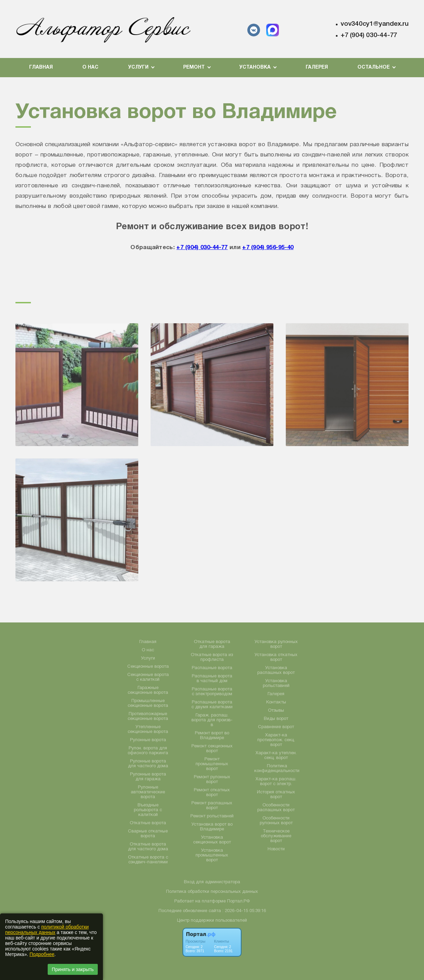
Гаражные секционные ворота (148, 690)
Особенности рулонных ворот (276, 821)
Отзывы (276, 711)
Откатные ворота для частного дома (148, 847)
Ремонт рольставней (212, 816)
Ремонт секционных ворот (212, 749)
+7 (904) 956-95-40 (268, 248)
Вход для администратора (212, 882)
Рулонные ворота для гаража (148, 777)
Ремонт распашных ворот (212, 806)
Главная (41, 67)
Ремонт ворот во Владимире (212, 736)
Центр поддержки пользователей (212, 921)
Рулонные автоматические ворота (148, 792)
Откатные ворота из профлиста (212, 657)
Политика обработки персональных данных (212, 892)
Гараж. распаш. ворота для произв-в (212, 720)
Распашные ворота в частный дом (212, 679)
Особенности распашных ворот (276, 808)
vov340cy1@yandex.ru (375, 24)
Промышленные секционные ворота (148, 703)
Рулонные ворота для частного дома (148, 764)
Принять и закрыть (73, 969)
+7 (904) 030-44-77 (369, 35)
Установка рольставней (276, 684)
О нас (90, 67)
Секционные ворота (148, 667)
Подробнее (42, 954)
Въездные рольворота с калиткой (148, 810)
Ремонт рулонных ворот (212, 780)
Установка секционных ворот (212, 840)
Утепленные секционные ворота (148, 730)
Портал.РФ (238, 901)
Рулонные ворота (148, 740)
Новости (276, 849)
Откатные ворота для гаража (212, 644)
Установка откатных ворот (276, 657)
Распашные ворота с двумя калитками (212, 705)
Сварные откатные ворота (148, 834)
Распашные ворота (212, 668)
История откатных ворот (276, 795)
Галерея (317, 67)
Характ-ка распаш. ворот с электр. (276, 782)
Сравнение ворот (276, 727)
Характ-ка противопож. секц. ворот (276, 740)
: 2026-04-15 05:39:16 (244, 911)
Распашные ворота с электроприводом (212, 692)
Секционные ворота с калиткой (148, 677)
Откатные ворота (148, 823)
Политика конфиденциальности (277, 769)
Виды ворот (276, 719)
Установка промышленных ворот (212, 855)
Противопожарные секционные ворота (148, 716)
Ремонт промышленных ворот (212, 764)
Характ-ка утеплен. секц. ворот (276, 756)
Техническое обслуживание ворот (276, 836)
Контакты (276, 702)
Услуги (148, 658)
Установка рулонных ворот (276, 644)
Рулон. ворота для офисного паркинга (148, 751)
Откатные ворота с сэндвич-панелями (148, 860)
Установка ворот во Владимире (212, 827)
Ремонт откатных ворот (212, 793)
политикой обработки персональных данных (47, 930)
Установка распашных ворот (276, 670)
